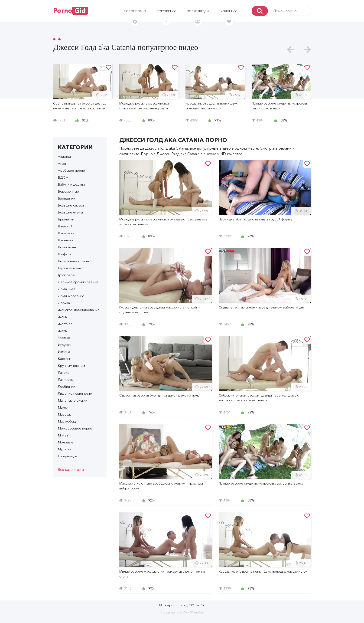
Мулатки (65, 449)
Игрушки (65, 345)
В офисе (65, 254)
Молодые (66, 442)
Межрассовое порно (75, 428)
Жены (63, 317)
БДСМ (63, 177)
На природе (68, 456)
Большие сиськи (71, 205)
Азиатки (64, 156)
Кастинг (64, 359)
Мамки (63, 407)
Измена (64, 352)
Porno (71, 11)
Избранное (229, 11)
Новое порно (135, 11)
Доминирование (71, 296)
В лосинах (66, 233)
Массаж (64, 414)
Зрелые (64, 338)
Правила (168, 612)
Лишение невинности (75, 393)
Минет (63, 435)
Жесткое (65, 324)
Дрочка (64, 303)
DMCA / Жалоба (190, 612)
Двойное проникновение (78, 282)
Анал (62, 163)
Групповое (66, 275)
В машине (66, 240)
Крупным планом (71, 366)
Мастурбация (69, 421)
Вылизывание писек (74, 261)
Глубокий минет (70, 268)
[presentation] (291, 50)
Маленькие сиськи (73, 400)
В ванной (65, 226)
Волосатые (67, 247)
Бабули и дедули (71, 184)
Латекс (63, 372)
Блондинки (67, 198)
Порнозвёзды (198, 11)
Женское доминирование (79, 310)
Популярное (166, 11)
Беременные (68, 191)
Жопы (63, 331)
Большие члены (70, 212)
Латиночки (66, 379)
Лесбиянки (67, 386)
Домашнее (67, 289)
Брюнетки (66, 219)
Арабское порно (71, 170)
